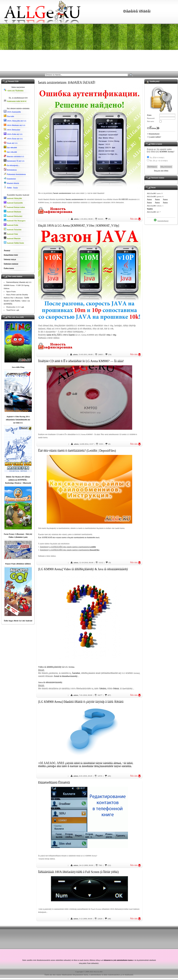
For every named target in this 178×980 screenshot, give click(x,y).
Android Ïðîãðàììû (12, 211)
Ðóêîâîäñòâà (10, 169)
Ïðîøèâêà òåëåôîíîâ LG (14, 156)
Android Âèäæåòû (13, 229)
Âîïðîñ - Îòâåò (11, 187)
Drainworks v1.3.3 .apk (15, 307)
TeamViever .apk (13, 310)
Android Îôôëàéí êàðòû (14, 207)
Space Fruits (11, 291)
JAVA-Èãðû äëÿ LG (13, 134)
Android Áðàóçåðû (13, 198)
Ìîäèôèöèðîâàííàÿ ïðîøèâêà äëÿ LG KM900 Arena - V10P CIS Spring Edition (18, 285)
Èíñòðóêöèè (10, 178)
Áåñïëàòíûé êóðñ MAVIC (15, 101)
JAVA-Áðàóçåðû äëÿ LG (15, 120)
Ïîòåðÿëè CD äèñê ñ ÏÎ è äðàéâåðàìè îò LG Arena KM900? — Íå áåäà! (81, 361)
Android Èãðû (11, 225)
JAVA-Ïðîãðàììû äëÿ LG (15, 125)
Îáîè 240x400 (10, 152)
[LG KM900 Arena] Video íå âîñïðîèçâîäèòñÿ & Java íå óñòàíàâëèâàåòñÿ (83, 569)
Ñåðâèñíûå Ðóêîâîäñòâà (15, 174)
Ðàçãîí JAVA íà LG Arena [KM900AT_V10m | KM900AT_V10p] (79, 226)
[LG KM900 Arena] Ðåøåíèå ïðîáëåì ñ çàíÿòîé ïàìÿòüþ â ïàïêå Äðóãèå (81, 702)
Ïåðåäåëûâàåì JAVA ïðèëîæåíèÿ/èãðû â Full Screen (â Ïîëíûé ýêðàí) (78, 872)
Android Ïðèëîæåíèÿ (13, 216)
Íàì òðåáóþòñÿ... (12, 165)
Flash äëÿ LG (11, 143)
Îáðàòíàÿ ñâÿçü (10, 259)
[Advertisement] (89, 48)
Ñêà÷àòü (136, 219)
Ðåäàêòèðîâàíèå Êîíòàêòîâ (54, 783)
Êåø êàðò (9, 116)
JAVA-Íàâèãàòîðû (12, 111)
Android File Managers (15, 220)
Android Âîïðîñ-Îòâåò (14, 242)
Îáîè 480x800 (10, 147)
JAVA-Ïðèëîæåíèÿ (12, 129)
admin (76, 219)
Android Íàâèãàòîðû (13, 202)
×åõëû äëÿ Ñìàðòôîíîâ (14, 90)
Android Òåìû (11, 234)
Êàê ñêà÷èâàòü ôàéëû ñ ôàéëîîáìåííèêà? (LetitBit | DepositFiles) (77, 451)
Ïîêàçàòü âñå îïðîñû (161, 171)
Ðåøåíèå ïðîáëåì (11, 183)
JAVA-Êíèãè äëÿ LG (13, 138)
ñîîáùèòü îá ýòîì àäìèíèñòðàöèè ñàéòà (118, 960)
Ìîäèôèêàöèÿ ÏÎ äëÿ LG (14, 160)
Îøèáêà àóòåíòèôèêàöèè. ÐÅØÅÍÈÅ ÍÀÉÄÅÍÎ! (67, 83)
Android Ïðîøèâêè (12, 238)
